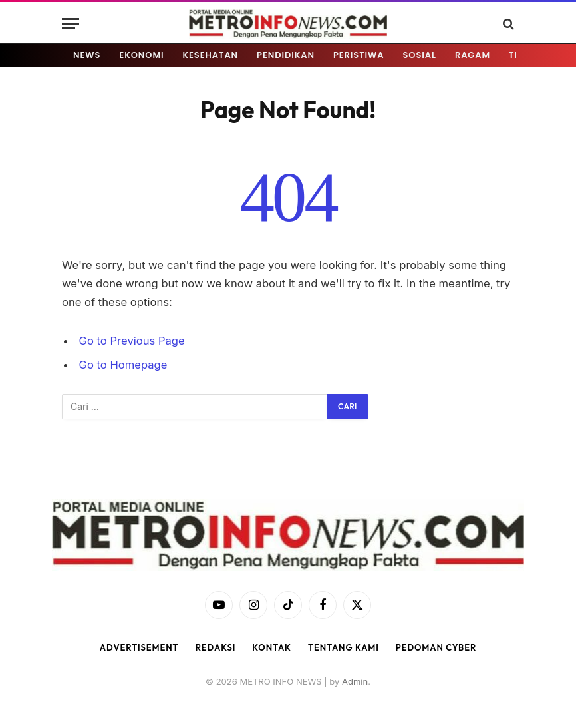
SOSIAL (420, 55)
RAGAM (473, 55)
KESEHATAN (211, 55)
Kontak (272, 647)
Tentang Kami (344, 647)
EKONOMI (141, 55)
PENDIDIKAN (286, 55)
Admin (355, 681)
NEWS (87, 55)
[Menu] (71, 24)
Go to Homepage (123, 365)
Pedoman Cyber (436, 647)
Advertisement (139, 647)
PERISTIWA (359, 55)
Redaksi (216, 647)
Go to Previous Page (132, 341)
